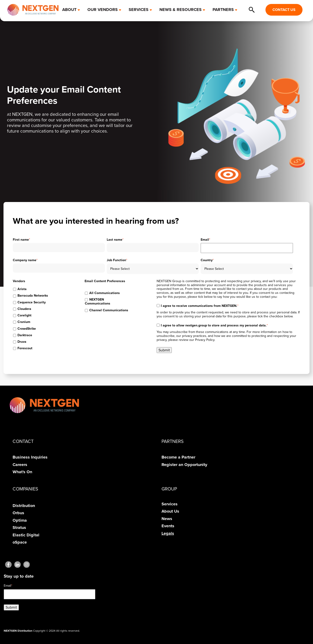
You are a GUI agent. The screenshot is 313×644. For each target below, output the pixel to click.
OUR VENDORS (103, 10)
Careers (20, 465)
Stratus (19, 528)
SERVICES (139, 10)
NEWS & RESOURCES (181, 10)
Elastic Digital (26, 535)
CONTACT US (284, 10)
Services (170, 504)
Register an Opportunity (184, 465)
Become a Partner (178, 457)
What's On (22, 472)
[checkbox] (35, 289)
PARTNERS (223, 10)
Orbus (18, 513)
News (167, 519)
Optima (20, 520)
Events (168, 526)
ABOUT (69, 10)
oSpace (20, 542)
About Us (170, 511)
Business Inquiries (30, 457)
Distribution (24, 506)
